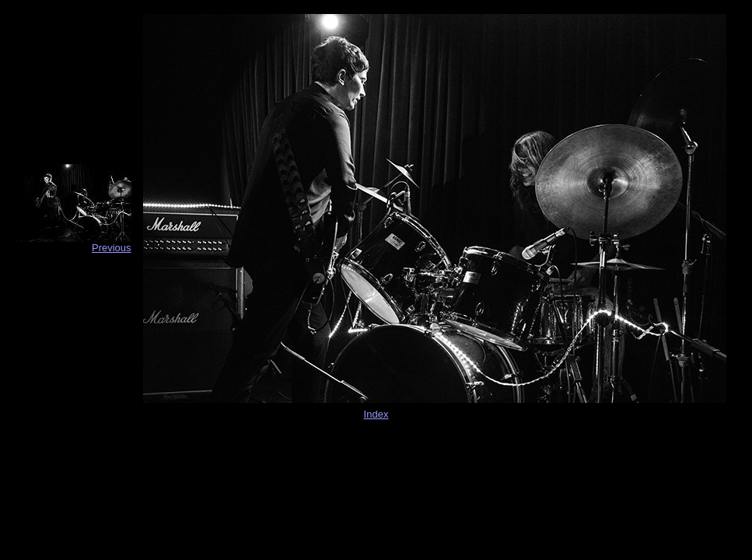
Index (376, 414)
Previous (112, 248)
